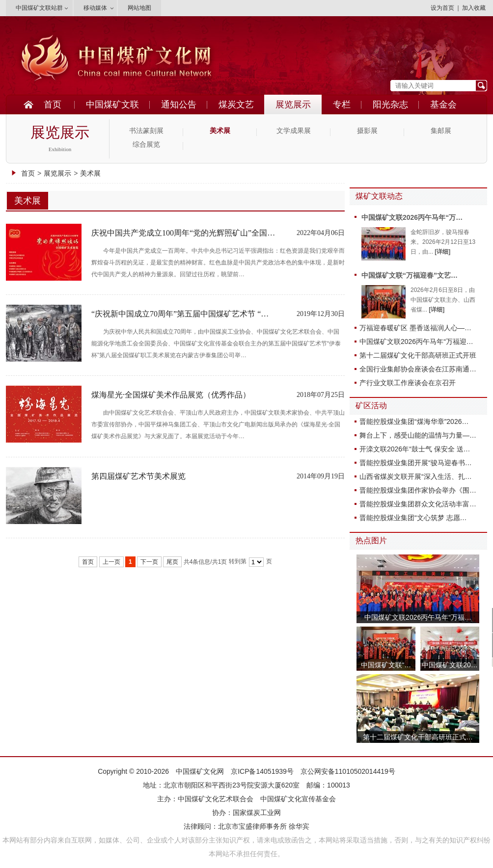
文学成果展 (294, 131)
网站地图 (139, 8)
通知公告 (179, 105)
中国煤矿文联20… (450, 665)
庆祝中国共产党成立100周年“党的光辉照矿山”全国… (183, 233)
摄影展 (367, 131)
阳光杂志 (390, 105)
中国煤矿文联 (112, 105)
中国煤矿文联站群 (39, 8)
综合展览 (146, 145)
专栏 (342, 105)
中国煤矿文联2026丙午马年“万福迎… (416, 342)
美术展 (220, 131)
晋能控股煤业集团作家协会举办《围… (418, 490)
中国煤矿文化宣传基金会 (298, 799)
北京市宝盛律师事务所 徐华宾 (264, 826)
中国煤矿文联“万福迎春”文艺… (410, 275)
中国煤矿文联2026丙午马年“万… (412, 217)
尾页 (172, 562)
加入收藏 (474, 8)
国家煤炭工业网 (257, 813)
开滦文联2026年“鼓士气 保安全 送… (415, 449)
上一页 (111, 562)
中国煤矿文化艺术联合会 (216, 799)
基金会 (443, 105)
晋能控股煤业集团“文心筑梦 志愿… (413, 518)
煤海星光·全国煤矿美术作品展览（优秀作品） (171, 395)
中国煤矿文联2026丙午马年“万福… (418, 617)
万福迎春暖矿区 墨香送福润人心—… (415, 328)
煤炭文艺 (236, 105)
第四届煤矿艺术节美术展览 (138, 476)
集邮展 (441, 131)
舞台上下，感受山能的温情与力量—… (418, 435)
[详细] (442, 252)
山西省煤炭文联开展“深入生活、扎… (416, 476)
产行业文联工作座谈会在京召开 (408, 383)
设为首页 (442, 8)
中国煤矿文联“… (386, 665)
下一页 (149, 562)
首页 (53, 105)
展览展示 (293, 105)
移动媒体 (95, 8)
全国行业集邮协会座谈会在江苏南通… (418, 369)
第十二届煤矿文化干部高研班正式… (418, 737)
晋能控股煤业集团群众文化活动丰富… (418, 504)
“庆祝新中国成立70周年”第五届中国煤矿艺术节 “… (180, 314)
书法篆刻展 (146, 131)
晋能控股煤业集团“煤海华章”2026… (414, 421)
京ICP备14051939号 (262, 771)
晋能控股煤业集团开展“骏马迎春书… (416, 463)
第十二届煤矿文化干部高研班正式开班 (418, 355)
